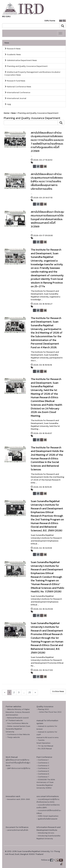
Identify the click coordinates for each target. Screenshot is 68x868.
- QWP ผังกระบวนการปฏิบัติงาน (18, 768)
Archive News (58, 691)
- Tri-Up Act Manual (45, 746)
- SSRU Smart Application (47, 816)
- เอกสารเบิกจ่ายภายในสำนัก (17, 830)
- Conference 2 (43, 763)
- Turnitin (41, 740)
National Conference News (18, 87)
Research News (12, 49)
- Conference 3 (43, 766)
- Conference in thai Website (18, 734)
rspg (8, 104)
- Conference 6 (43, 774)
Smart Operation (43, 743)
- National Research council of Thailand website (17, 719)
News (7, 43)
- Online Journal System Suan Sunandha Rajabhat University (18, 729)
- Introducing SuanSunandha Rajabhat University (48, 837)
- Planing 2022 (43, 709)
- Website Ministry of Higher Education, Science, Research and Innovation (18, 712)
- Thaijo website (13, 737)
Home (6, 113)
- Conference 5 (43, 771)
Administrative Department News (21, 60)
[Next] (5, 692)
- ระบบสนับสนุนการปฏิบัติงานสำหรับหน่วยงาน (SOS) (48, 801)
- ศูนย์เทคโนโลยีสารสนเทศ (47, 819)
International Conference (17, 92)
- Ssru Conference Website (17, 723)
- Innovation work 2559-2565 (18, 799)
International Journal (15, 98)
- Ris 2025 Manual (44, 749)
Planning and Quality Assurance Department (26, 66)
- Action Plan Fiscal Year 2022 (50, 712)
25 (30, 692)
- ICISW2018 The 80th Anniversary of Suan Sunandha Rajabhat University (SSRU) (46, 784)
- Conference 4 (43, 768)
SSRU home (50, 21)
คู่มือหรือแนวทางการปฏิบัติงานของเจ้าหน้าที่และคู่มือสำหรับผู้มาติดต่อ (18, 763)
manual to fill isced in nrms (48, 737)
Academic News (13, 54)
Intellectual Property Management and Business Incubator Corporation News (32, 73)
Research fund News (15, 81)
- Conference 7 (43, 777)
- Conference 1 (43, 760)
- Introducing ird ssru (45, 833)
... (24, 692)
